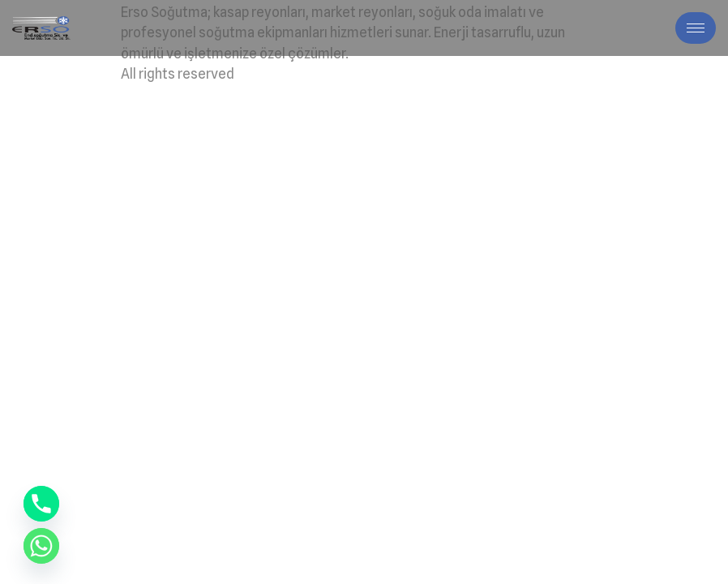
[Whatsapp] (41, 546)
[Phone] (41, 504)
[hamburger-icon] (696, 28)
